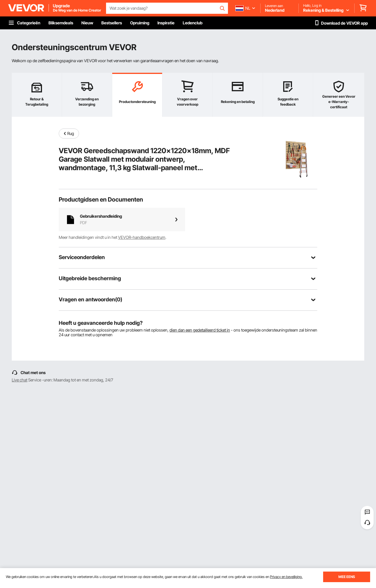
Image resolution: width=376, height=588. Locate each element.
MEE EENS (347, 577)
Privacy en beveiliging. (286, 577)
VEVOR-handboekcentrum (142, 237)
